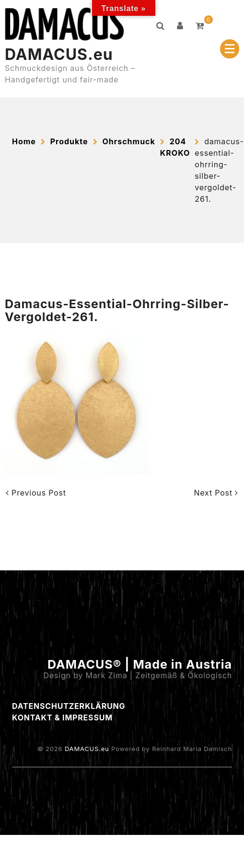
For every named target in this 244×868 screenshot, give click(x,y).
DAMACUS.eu (59, 54)
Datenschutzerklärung (69, 706)
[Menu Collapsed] (230, 49)
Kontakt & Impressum (62, 718)
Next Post (216, 493)
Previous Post (36, 493)
